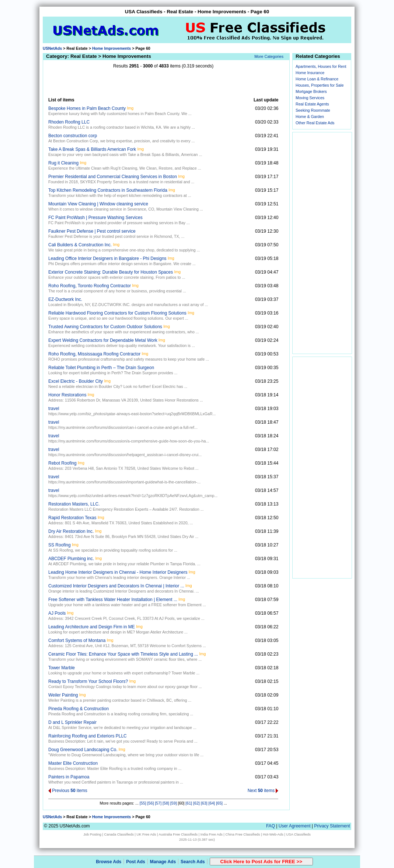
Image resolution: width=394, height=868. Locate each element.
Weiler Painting (63, 695)
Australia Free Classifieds (178, 834)
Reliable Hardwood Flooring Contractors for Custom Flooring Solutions (117, 313)
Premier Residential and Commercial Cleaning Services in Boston (113, 177)
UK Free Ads (146, 834)
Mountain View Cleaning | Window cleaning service (98, 204)
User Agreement (295, 826)
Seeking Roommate (313, 110)
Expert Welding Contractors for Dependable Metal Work (103, 340)
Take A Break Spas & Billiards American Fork (92, 149)
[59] (174, 803)
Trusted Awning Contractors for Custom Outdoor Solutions (105, 327)
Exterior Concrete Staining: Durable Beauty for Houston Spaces (111, 272)
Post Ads (136, 862)
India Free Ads (212, 834)
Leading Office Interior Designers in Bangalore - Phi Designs (107, 258)
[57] (158, 803)
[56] (151, 803)
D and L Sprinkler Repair (72, 722)
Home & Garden (310, 117)
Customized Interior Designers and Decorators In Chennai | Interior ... (116, 586)
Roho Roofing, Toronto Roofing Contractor (90, 286)
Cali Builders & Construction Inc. (80, 245)
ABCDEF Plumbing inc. (71, 559)
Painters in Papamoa (69, 777)
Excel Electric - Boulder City (76, 381)
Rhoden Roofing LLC (69, 122)
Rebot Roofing (62, 463)
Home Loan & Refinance (317, 79)
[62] (196, 803)
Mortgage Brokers (311, 91)
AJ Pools (57, 613)
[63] (204, 803)
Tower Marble (62, 668)
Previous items (68, 791)
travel (54, 409)
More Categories (269, 56)
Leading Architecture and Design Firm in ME (92, 627)
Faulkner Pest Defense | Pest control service (92, 231)
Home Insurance (310, 73)
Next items (263, 791)
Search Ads (193, 862)
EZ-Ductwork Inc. (65, 299)
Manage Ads (163, 862)
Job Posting (92, 834)
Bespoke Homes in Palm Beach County (87, 108)
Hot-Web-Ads (273, 834)
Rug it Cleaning (63, 163)
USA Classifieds (299, 834)
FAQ (271, 826)
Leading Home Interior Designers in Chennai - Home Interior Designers (118, 572)
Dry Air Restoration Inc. (71, 531)
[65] (219, 803)
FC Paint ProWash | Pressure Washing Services (95, 218)
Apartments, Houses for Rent (321, 66)
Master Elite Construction (73, 763)
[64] (212, 803)
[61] (189, 803)
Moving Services (310, 98)
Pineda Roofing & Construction (79, 709)
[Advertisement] (163, 83)
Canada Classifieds (119, 834)
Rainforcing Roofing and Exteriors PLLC (88, 736)
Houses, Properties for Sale (320, 85)
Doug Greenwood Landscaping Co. (83, 750)
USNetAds (52, 48)
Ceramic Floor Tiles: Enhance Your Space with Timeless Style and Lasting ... (123, 654)
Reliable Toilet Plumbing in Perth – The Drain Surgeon (101, 368)
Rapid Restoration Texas (72, 518)
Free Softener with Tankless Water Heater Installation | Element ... (113, 600)
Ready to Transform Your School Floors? (88, 681)
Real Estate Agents (312, 104)
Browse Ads (109, 862)
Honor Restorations (67, 395)
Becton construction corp (73, 136)
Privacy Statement (332, 826)
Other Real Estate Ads (315, 123)
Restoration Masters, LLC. (74, 504)
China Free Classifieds (243, 834)
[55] (143, 803)
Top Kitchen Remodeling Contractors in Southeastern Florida (108, 190)
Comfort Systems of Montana (77, 640)
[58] (166, 803)
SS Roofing (60, 545)
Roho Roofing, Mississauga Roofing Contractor (94, 354)
